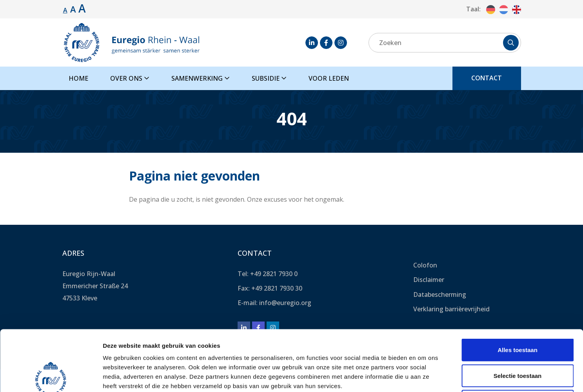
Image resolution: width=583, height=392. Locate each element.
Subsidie (269, 78)
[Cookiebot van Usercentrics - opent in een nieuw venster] (51, 377)
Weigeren (517, 341)
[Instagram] (341, 43)
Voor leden (329, 78)
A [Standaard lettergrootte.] (65, 10)
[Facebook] (326, 43)
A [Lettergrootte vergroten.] (73, 9)
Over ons (130, 78)
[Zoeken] (445, 43)
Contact (487, 78)
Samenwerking (201, 78)
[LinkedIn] (312, 43)
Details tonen (424, 377)
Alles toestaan (518, 289)
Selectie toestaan (518, 315)
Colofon (425, 265)
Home (78, 78)
